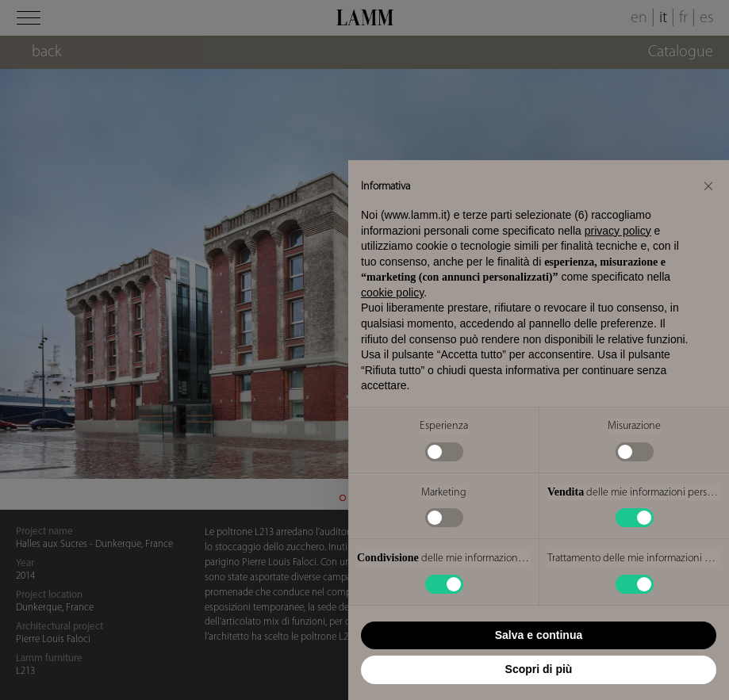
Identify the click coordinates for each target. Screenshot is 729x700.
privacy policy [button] (618, 231)
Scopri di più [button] (539, 669)
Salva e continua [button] (539, 635)
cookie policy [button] (392, 293)
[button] (708, 186)
